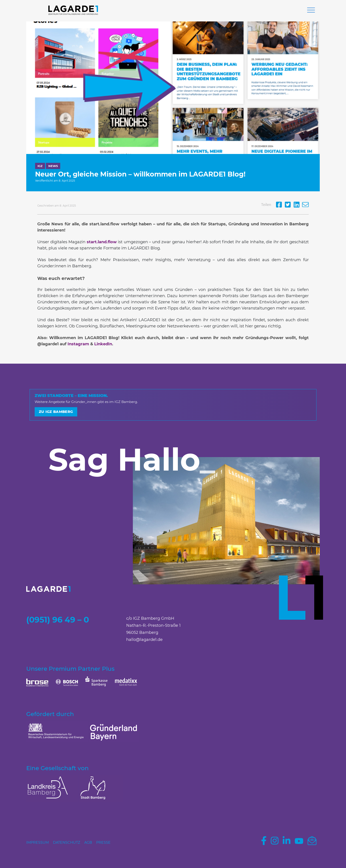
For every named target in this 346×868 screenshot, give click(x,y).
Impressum (38, 842)
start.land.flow (102, 242)
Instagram (78, 344)
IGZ (40, 166)
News (53, 166)
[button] (311, 11)
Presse (103, 842)
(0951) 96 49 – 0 (58, 620)
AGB (88, 842)
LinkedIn (103, 344)
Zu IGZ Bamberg (56, 412)
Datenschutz (67, 842)
